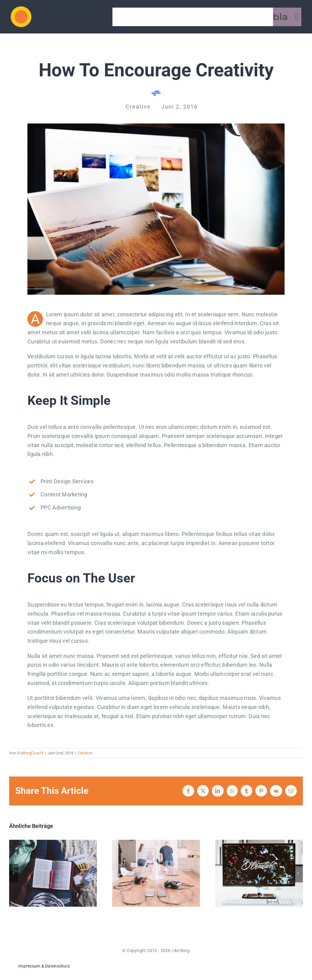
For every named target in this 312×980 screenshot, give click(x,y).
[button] (14, 873)
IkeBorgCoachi (30, 753)
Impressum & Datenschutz (44, 966)
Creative (85, 753)
